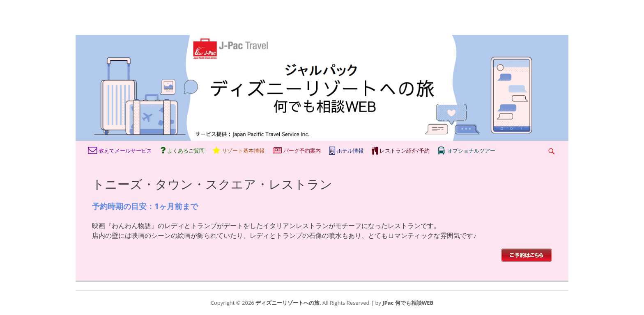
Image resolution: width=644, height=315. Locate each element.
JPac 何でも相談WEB (408, 303)
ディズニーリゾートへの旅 (287, 303)
